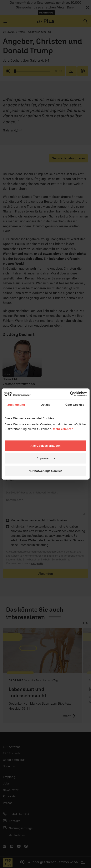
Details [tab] (46, 404)
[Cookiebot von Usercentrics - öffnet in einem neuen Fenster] (70, 394)
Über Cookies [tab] (75, 404)
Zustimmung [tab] (16, 404)
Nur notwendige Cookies (46, 471)
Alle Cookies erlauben (45, 446)
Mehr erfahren (63, 429)
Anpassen (46, 458)
